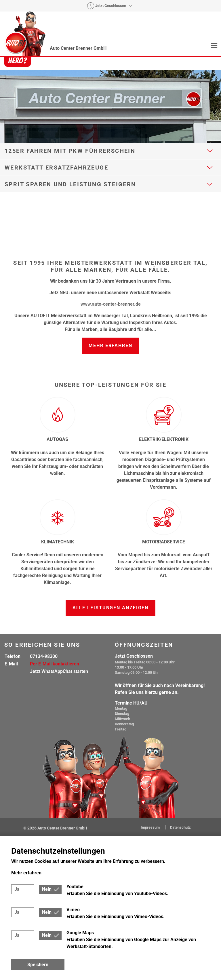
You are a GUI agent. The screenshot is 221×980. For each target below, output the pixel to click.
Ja (17, 889)
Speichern (38, 965)
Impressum (151, 827)
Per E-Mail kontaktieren (55, 664)
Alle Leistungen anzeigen (111, 608)
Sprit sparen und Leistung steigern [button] (70, 184)
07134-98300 (44, 656)
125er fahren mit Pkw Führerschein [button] (70, 151)
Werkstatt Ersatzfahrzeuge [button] (56, 168)
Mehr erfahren (110, 346)
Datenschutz (180, 827)
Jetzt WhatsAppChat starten (59, 671)
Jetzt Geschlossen (111, 6)
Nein (47, 889)
